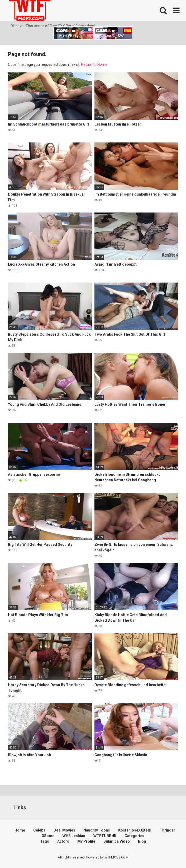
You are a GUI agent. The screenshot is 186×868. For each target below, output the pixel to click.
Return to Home (94, 64)
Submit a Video (117, 841)
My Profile (86, 841)
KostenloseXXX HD (135, 830)
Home (20, 830)
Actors (63, 841)
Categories (134, 836)
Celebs (39, 830)
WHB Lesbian (74, 836)
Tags (45, 841)
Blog (142, 841)
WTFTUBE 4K (105, 836)
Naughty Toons (97, 830)
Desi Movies (64, 830)
